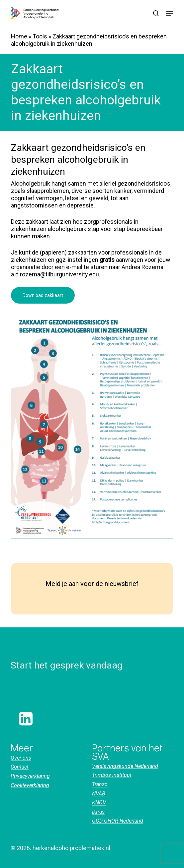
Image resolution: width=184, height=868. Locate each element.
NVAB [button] (99, 794)
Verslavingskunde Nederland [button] (125, 766)
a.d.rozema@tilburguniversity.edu (55, 274)
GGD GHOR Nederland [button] (118, 821)
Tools (40, 36)
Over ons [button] (21, 758)
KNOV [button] (99, 803)
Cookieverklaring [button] (30, 785)
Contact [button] (20, 767)
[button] (169, 13)
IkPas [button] (98, 812)
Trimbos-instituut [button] (112, 775)
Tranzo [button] (100, 784)
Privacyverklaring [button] (30, 776)
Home (19, 36)
